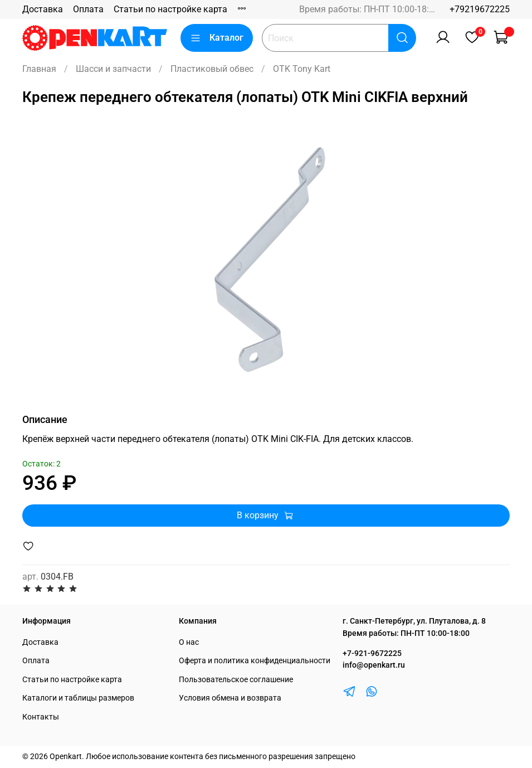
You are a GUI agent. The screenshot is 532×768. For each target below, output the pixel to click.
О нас (189, 642)
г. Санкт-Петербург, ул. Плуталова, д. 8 (414, 621)
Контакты (41, 717)
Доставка (43, 9)
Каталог (217, 38)
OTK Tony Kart (302, 69)
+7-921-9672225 (372, 653)
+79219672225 (480, 9)
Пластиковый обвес (212, 69)
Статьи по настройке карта (170, 9)
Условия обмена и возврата (230, 698)
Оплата (88, 9)
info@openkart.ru (374, 665)
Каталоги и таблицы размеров (78, 698)
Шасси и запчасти (113, 69)
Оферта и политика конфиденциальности (255, 661)
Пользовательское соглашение (236, 680)
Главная (39, 69)
